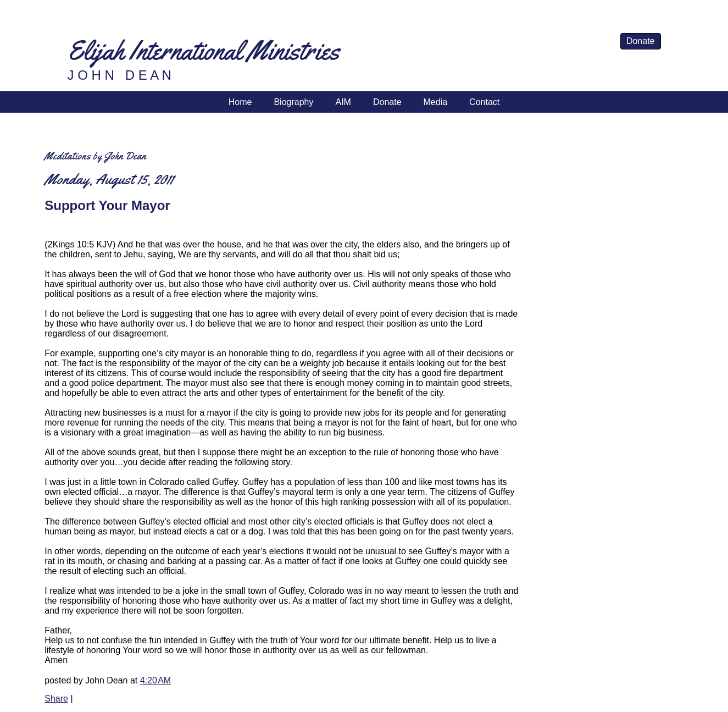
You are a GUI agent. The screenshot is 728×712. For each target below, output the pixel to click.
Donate (641, 41)
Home (240, 102)
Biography (293, 102)
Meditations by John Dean (95, 156)
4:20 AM (155, 680)
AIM (343, 102)
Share (56, 699)
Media (436, 102)
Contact (484, 102)
